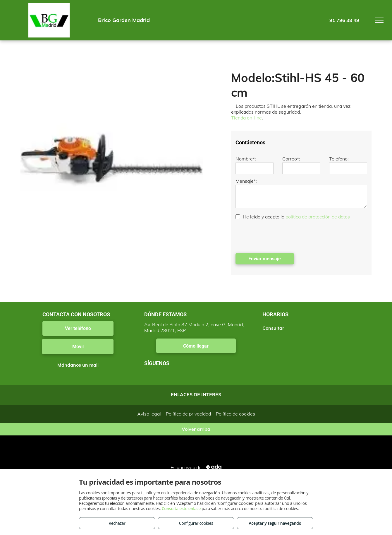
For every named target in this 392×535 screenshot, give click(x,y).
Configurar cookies (196, 523)
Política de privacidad (188, 414)
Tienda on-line (246, 118)
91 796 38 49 (344, 20)
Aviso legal (149, 414)
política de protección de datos (318, 217)
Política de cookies (235, 414)
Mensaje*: (246, 181)
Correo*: (291, 159)
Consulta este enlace (181, 508)
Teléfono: (339, 159)
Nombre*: (246, 159)
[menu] (379, 20)
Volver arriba (196, 429)
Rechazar (117, 523)
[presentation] (280, 236)
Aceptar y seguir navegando (275, 523)
